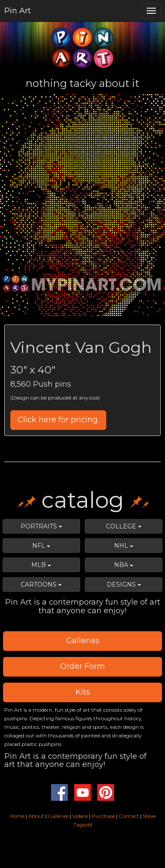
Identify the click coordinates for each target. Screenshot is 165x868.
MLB (41, 565)
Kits (83, 692)
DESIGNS (124, 585)
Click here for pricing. (58, 420)
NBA (124, 565)
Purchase (103, 816)
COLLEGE (124, 526)
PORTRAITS (41, 526)
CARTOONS (41, 585)
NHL (124, 546)
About (37, 816)
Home (17, 816)
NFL (41, 546)
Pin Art (18, 11)
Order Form (82, 666)
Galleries (83, 641)
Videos (80, 816)
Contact (129, 816)
